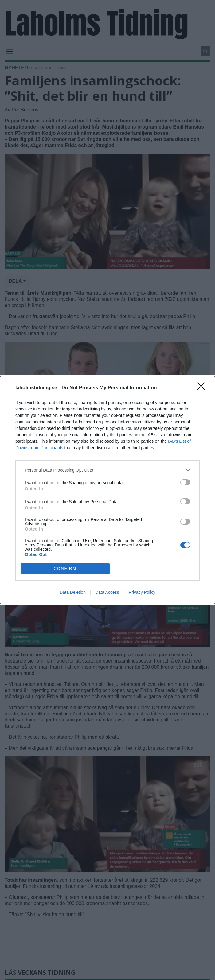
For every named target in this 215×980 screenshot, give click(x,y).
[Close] (203, 388)
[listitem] (107, 470)
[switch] (185, 482)
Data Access (107, 592)
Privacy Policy (142, 592)
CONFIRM (65, 568)
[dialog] (107, 490)
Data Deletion (73, 592)
